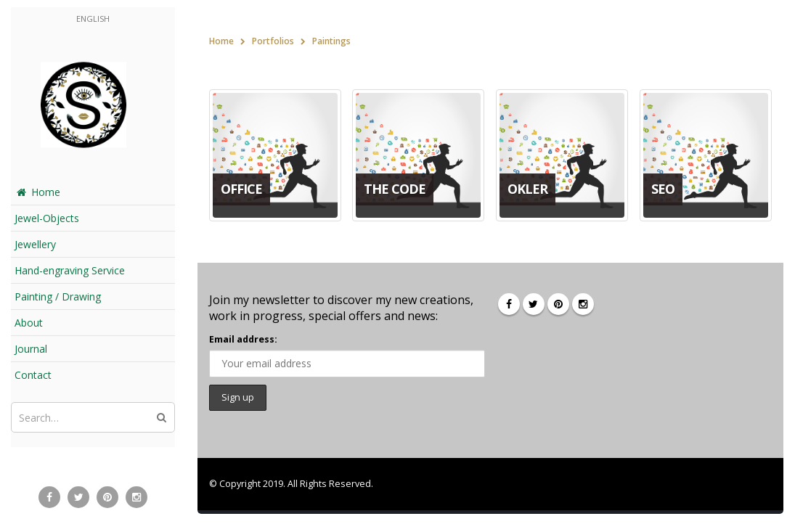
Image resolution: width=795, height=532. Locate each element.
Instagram (583, 304)
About (29, 323)
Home (37, 192)
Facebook (509, 304)
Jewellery (35, 244)
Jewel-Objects (47, 218)
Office (241, 189)
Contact (33, 375)
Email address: (243, 339)
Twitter (534, 304)
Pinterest (558, 304)
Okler (527, 189)
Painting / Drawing (58, 296)
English (93, 19)
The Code (395, 189)
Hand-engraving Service (70, 270)
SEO (663, 189)
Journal (31, 349)
